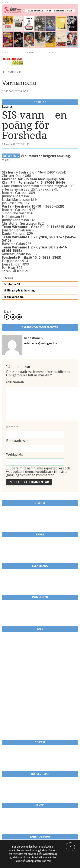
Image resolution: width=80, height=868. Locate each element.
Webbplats (15, 454)
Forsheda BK (12, 284)
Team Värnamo (14, 297)
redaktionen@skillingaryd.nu (41, 343)
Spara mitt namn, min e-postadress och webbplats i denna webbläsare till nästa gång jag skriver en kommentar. (38, 472)
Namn (12, 427)
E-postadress (18, 441)
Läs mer (47, 861)
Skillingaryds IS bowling (19, 291)
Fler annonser (11, 72)
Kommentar (16, 382)
